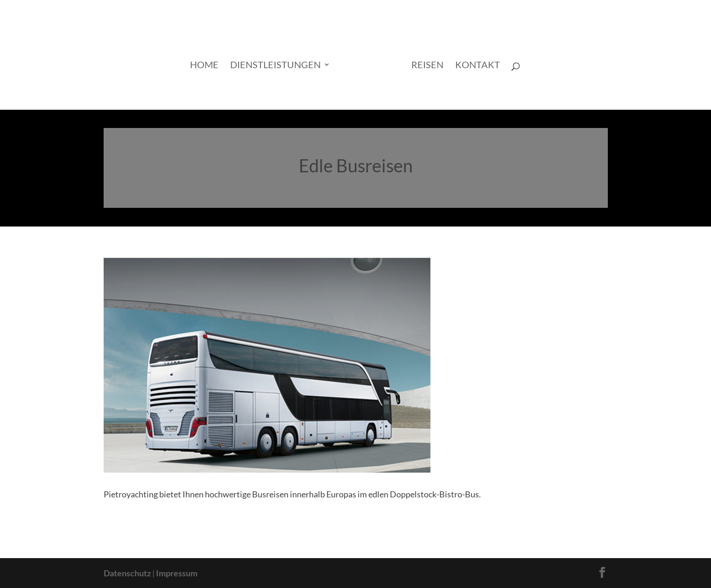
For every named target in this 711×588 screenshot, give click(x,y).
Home (204, 66)
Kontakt (478, 66)
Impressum (177, 573)
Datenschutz (127, 573)
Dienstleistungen (275, 66)
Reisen (427, 66)
